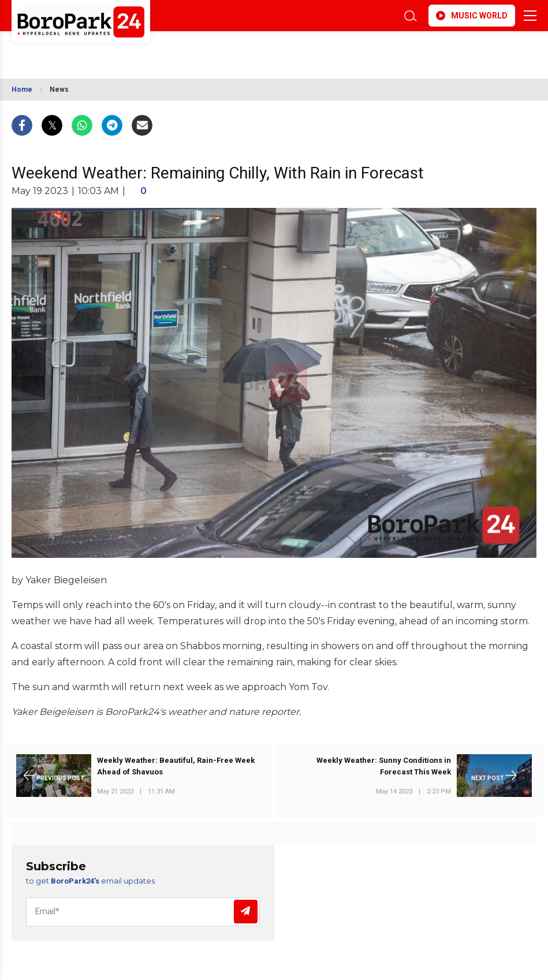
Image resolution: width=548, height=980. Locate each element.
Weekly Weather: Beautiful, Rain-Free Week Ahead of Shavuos (176, 766)
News (59, 90)
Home (22, 90)
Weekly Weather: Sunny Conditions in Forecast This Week (384, 766)
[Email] (143, 912)
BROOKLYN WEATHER (114, 51)
